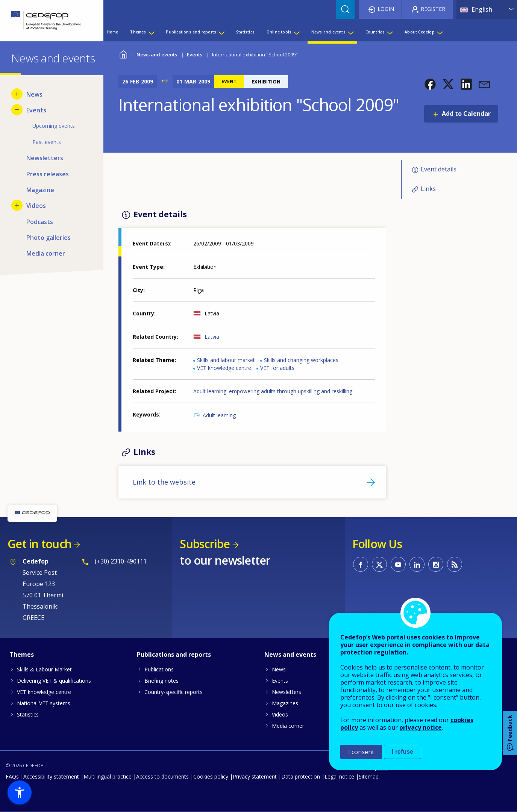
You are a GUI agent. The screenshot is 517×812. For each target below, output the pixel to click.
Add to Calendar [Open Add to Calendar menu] (466, 114)
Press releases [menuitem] (48, 174)
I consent (361, 752)
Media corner (288, 726)
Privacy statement (255, 776)
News (279, 669)
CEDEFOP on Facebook (361, 564)
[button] (430, 84)
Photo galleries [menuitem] (49, 238)
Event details (439, 169)
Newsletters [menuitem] (45, 158)
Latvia (212, 337)
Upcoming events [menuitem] (54, 126)
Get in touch (39, 544)
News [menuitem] (34, 94)
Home (123, 54)
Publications (159, 669)
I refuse (403, 752)
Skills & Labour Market (44, 669)
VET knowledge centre (224, 368)
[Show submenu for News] (17, 94)
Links (428, 189)
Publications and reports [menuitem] (191, 32)
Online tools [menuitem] (279, 32)
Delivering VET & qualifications (54, 681)
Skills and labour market (226, 360)
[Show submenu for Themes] (151, 32)
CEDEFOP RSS (455, 564)
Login (386, 9)
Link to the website (164, 482)
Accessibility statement (51, 776)
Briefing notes (161, 681)
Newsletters (287, 692)
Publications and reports (174, 654)
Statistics (28, 714)
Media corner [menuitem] (46, 253)
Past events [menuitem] (47, 142)
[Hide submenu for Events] (17, 110)
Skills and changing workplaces (301, 360)
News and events (157, 55)
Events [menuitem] (36, 110)
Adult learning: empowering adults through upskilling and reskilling (273, 391)
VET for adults (277, 368)
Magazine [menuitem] (40, 190)
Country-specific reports (174, 692)
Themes (22, 654)
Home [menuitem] (113, 32)
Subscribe (205, 544)
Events (195, 55)
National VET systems (44, 703)
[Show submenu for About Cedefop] (440, 32)
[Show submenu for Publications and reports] (221, 32)
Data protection (301, 776)
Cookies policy (211, 776)
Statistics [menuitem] (245, 32)
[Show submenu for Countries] (390, 32)
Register (433, 9)
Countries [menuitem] (375, 32)
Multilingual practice (108, 776)
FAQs (12, 776)
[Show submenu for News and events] (350, 32)
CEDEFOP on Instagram (436, 564)
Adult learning (219, 415)
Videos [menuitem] (36, 206)
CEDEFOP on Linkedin (417, 564)
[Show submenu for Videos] (17, 205)
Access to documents (162, 776)
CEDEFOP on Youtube (398, 564)
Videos (280, 714)
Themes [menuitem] (138, 32)
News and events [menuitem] (328, 32)
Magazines (285, 703)
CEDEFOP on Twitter (379, 564)
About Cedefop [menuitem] (420, 32)
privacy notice (421, 727)
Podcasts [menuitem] (40, 222)
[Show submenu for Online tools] (296, 32)
